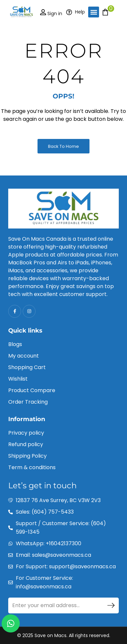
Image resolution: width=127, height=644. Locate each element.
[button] (94, 12)
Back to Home (63, 146)
